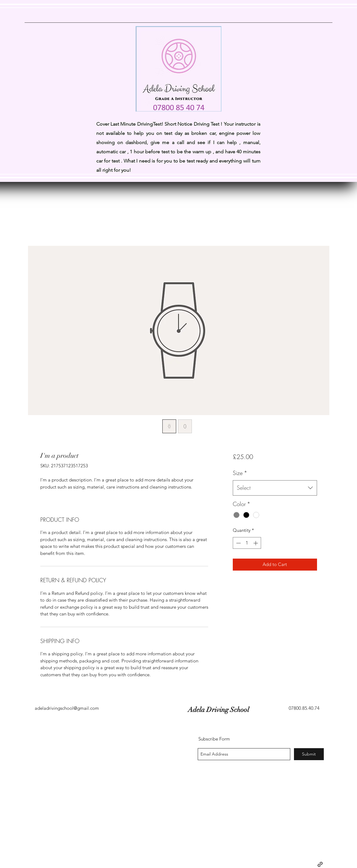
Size (240, 473)
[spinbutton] (247, 543)
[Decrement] (238, 543)
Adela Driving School (142, 710)
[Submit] (309, 754)
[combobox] (275, 488)
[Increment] (256, 543)
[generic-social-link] (320, 864)
